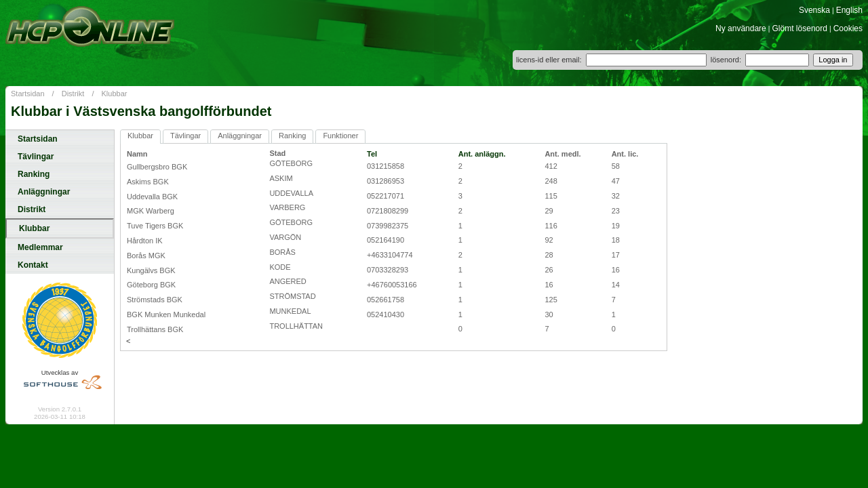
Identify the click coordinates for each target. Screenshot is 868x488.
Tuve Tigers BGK (155, 226)
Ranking (34, 174)
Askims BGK (148, 182)
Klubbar (115, 94)
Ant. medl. (563, 154)
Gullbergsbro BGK (157, 167)
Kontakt (33, 265)
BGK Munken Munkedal (166, 314)
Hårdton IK (145, 241)
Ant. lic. (625, 154)
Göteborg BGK (151, 285)
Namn (137, 154)
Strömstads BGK (155, 300)
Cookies (848, 28)
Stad (277, 153)
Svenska (814, 10)
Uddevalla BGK (152, 197)
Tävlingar (36, 157)
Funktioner (340, 136)
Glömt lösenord (800, 28)
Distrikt (73, 94)
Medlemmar (40, 247)
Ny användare (741, 28)
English (849, 10)
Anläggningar (44, 192)
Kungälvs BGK (151, 270)
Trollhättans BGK (155, 329)
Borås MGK (146, 256)
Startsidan (28, 94)
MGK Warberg (151, 211)
